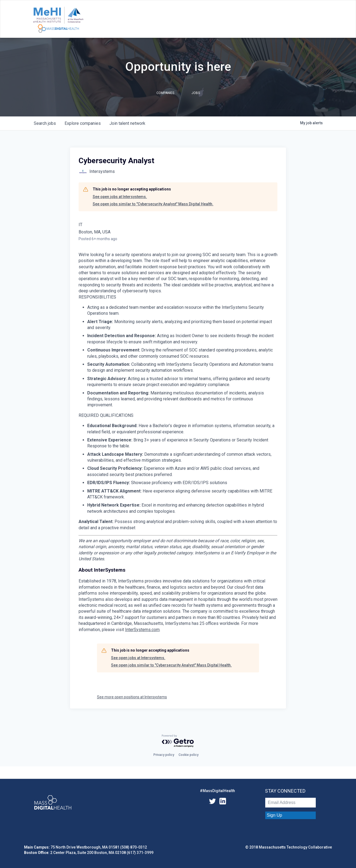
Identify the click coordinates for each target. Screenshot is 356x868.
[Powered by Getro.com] (178, 741)
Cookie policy (189, 755)
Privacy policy (164, 755)
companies (83, 123)
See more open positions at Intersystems (132, 697)
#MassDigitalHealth (217, 791)
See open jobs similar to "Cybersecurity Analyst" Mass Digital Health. (153, 204)
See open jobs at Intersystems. (120, 197)
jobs (45, 123)
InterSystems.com (142, 630)
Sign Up (275, 815)
